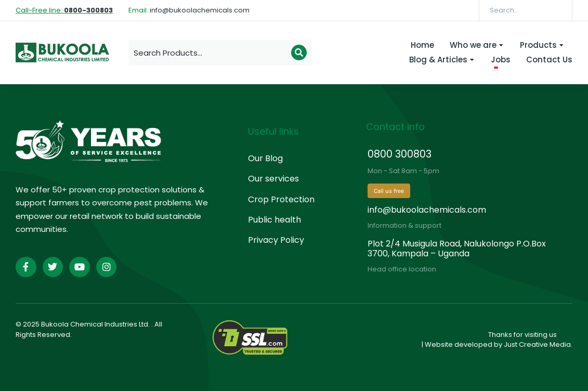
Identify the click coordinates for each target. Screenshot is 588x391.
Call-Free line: (64, 10)
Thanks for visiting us (522, 335)
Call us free (389, 191)
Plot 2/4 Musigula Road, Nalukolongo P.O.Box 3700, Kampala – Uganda (457, 249)
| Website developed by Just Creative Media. (497, 344)
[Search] (557, 10)
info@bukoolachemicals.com (427, 210)
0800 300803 (400, 154)
